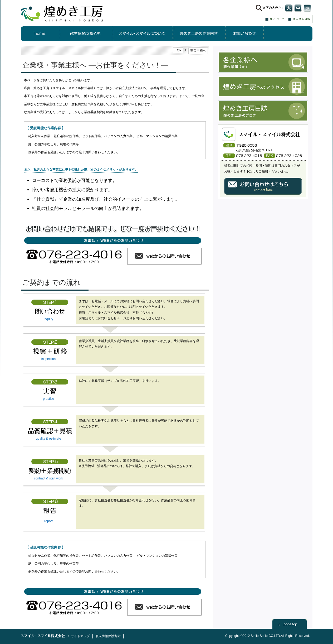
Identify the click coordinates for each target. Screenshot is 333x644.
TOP (178, 50)
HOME (40, 34)
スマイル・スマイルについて (143, 34)
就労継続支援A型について (86, 34)
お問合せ (245, 34)
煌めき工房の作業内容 (199, 34)
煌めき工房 (67, 13)
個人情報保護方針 (300, 19)
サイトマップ (275, 19)
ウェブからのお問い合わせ (164, 256)
